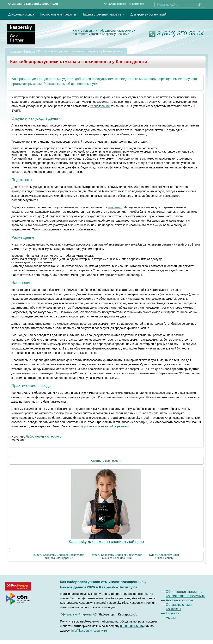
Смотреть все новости (106, 461)
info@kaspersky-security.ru (89, 631)
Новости (30, 51)
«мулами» (115, 207)
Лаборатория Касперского (44, 436)
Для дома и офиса (21, 14)
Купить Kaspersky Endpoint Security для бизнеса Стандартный (59, 556)
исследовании (100, 106)
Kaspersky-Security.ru (116, 34)
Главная (16, 51)
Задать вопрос (117, 4)
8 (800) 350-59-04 (180, 33)
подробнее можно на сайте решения (104, 426)
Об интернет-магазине (184, 592)
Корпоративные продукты (58, 14)
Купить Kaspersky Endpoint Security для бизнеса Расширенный (117, 556)
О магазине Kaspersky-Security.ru (33, 4)
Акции (171, 618)
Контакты (138, 4)
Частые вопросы (179, 600)
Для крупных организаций (148, 14)
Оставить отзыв (179, 605)
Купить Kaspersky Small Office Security (164, 556)
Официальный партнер (76, 614)
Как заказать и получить (185, 596)
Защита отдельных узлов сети (103, 14)
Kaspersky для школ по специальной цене (106, 542)
